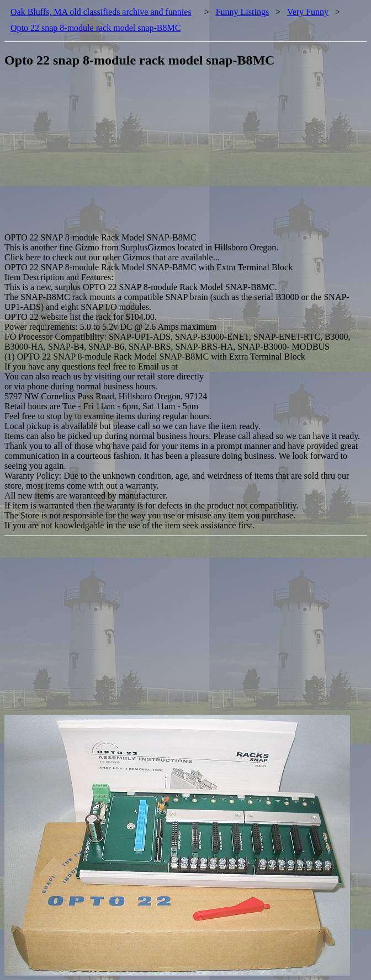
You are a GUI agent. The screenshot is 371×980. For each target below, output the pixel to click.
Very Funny (308, 12)
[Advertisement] (188, 156)
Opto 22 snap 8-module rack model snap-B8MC (96, 28)
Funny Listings (242, 12)
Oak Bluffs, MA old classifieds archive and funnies (101, 12)
